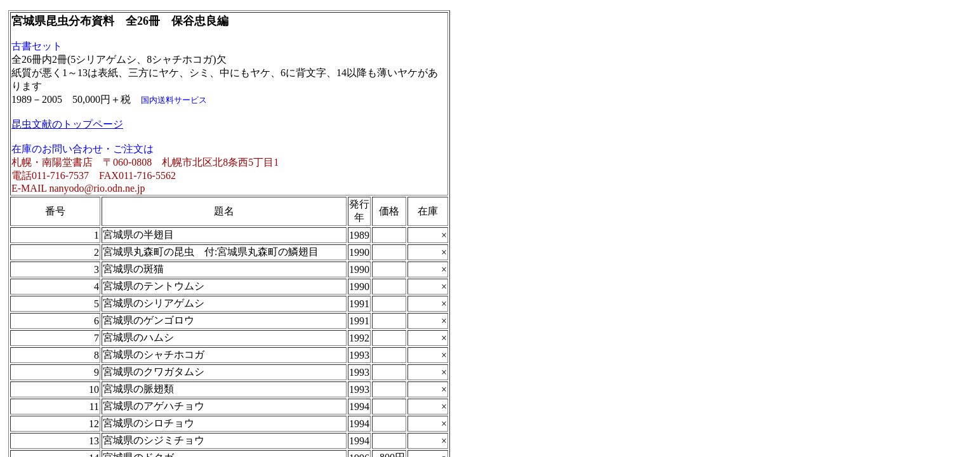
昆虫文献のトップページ (67, 124)
